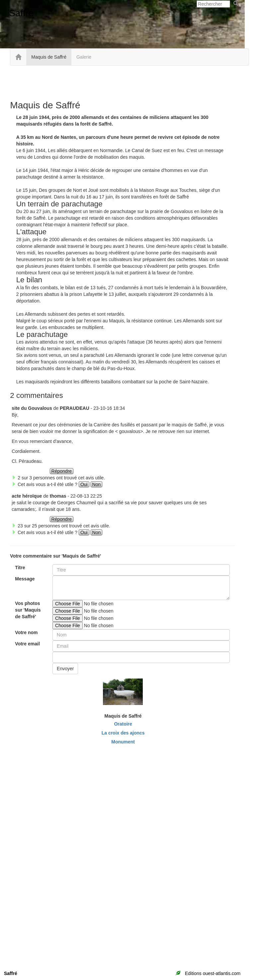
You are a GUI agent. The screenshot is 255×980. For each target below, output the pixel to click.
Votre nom (26, 632)
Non (97, 484)
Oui (84, 484)
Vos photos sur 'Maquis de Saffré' (28, 610)
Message (25, 579)
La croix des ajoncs (123, 733)
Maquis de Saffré (49, 57)
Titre (20, 568)
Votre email (27, 644)
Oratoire (123, 724)
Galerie (84, 57)
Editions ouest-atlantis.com (213, 973)
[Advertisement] (123, 82)
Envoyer (65, 669)
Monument (123, 742)
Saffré (21, 13)
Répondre (62, 471)
